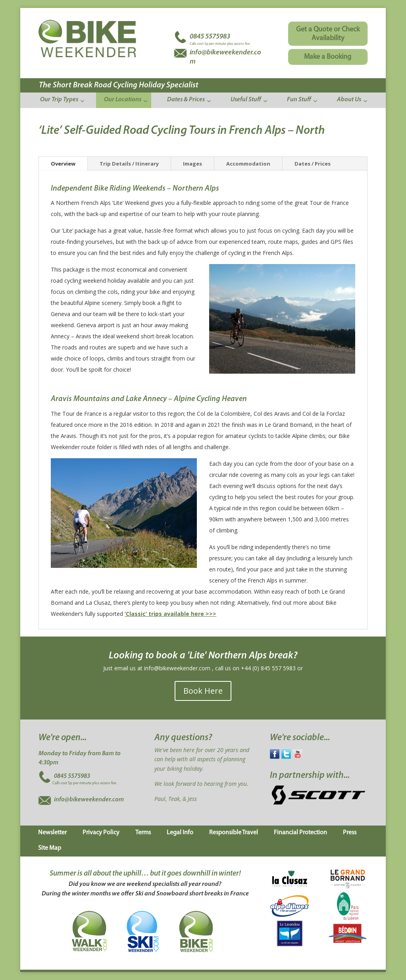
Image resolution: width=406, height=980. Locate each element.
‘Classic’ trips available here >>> (170, 614)
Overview (63, 164)
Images (192, 164)
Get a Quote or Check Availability (328, 34)
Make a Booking (328, 57)
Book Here (203, 691)
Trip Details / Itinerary (129, 164)
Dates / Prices (313, 164)
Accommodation (248, 164)
